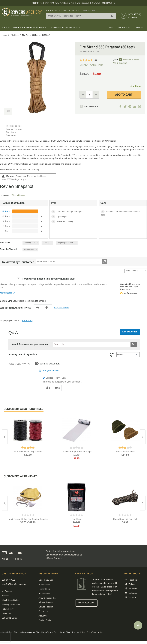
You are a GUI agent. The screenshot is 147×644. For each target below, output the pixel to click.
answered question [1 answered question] (131, 60)
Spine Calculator (46, 580)
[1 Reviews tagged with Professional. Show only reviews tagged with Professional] (30, 250)
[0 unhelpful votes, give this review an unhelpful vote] (47, 308)
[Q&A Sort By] (128, 355)
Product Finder (45, 620)
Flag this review (61, 308)
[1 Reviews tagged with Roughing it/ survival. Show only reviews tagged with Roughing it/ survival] (67, 243)
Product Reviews (14, 129)
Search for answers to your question (30, 344)
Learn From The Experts (66, 27)
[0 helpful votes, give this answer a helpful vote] (47, 388)
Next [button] (143, 437)
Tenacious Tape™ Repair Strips (77, 451)
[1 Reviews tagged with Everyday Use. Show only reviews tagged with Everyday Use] (31, 243)
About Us (43, 616)
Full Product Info (14, 126)
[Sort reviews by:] (136, 271)
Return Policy (8, 609)
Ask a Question (120, 63)
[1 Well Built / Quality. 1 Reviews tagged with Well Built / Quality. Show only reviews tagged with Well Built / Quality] (73, 222)
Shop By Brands (37, 27)
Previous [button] (5, 437)
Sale (111, 27)
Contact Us (43, 611)
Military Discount (46, 602)
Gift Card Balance (10, 618)
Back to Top (28, 321)
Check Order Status (10, 600)
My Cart (135, 14)
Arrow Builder (44, 593)
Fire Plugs (76, 519)
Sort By (112, 355)
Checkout (133, 17)
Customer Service (88, 10)
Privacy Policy (86, 632)
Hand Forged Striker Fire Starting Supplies (28, 519)
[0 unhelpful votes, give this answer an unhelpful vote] (57, 388)
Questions (11, 132)
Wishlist (140, 27)
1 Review (83, 65)
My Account (125, 27)
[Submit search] (134, 344)
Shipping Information (11, 604)
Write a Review (97, 65)
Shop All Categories (13, 27)
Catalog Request (46, 607)
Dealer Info (7, 613)
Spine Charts (44, 584)
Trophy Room (44, 589)
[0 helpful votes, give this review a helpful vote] (38, 308)
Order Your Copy (86, 603)
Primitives (14, 35)
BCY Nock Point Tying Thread (28, 451)
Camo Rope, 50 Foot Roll (125, 519)
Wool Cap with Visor (125, 451)
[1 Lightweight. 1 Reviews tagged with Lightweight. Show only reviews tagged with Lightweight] (73, 217)
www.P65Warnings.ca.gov (14, 179)
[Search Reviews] (72, 262)
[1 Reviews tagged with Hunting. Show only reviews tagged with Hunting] (47, 243)
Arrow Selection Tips (48, 598)
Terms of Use (98, 632)
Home (4, 35)
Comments (11, 135)
